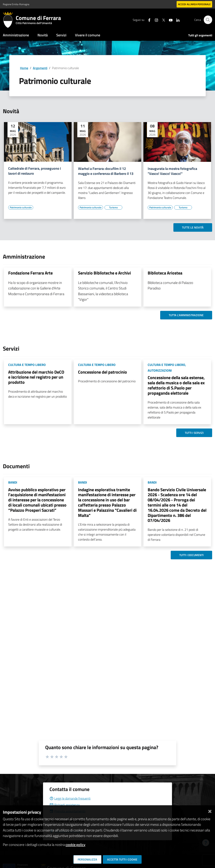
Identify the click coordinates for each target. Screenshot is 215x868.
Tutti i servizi (194, 433)
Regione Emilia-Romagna (16, 4)
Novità (43, 35)
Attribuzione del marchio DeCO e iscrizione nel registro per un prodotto (36, 377)
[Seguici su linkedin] (176, 20)
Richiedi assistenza (65, 805)
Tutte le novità (193, 227)
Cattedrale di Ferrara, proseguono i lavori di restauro (35, 171)
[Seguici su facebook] (148, 20)
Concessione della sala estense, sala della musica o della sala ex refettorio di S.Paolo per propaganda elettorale (176, 385)
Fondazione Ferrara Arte (30, 273)
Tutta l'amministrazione (186, 315)
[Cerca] (208, 20)
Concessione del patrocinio (102, 372)
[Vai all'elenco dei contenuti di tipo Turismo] (113, 207)
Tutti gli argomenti (200, 35)
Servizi (61, 35)
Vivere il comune (88, 35)
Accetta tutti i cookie (122, 859)
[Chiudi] (210, 811)
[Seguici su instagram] (155, 20)
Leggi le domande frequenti (70, 798)
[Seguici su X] (162, 20)
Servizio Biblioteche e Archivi (104, 273)
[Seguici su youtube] (169, 20)
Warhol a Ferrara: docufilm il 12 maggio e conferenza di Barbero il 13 (106, 171)
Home (24, 68)
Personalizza (87, 859)
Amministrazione (16, 35)
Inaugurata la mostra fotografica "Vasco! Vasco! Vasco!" (172, 171)
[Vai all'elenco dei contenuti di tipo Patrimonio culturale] (21, 207)
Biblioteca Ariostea (165, 273)
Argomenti (40, 68)
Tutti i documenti (191, 555)
